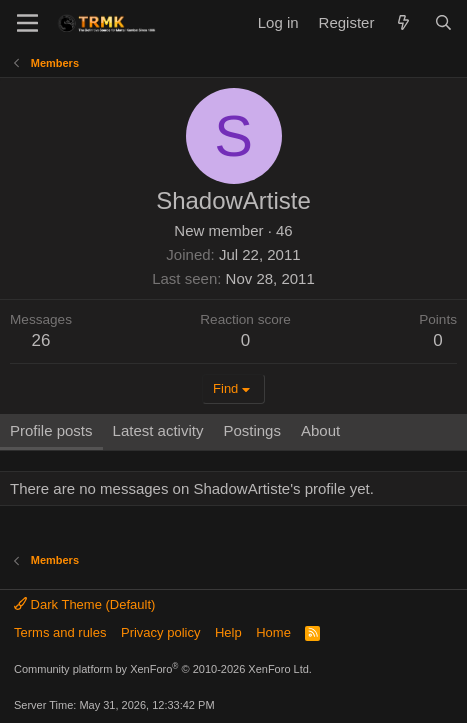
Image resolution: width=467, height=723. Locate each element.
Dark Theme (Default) (84, 604)
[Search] (443, 22)
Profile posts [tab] (51, 430)
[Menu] (27, 23)
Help (228, 632)
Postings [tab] (252, 430)
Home (273, 632)
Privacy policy (160, 632)
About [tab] (320, 430)
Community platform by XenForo (163, 669)
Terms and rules (60, 632)
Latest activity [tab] (158, 430)
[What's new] (403, 22)
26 (41, 340)
